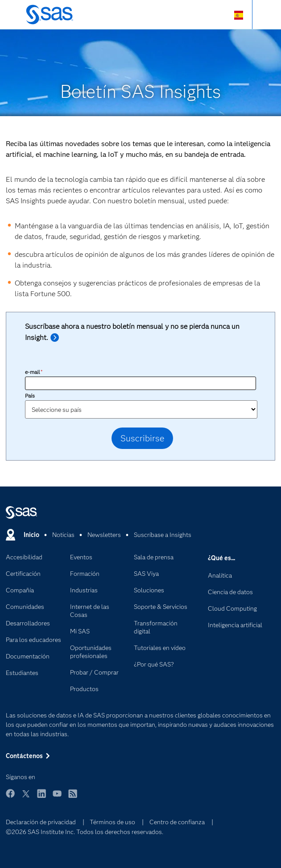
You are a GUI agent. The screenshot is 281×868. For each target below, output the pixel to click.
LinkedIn (41, 798)
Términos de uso (112, 822)
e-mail (34, 372)
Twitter (26, 798)
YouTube (57, 798)
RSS (73, 798)
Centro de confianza (177, 822)
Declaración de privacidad (41, 822)
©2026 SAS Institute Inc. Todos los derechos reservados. (85, 832)
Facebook (10, 798)
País (30, 396)
